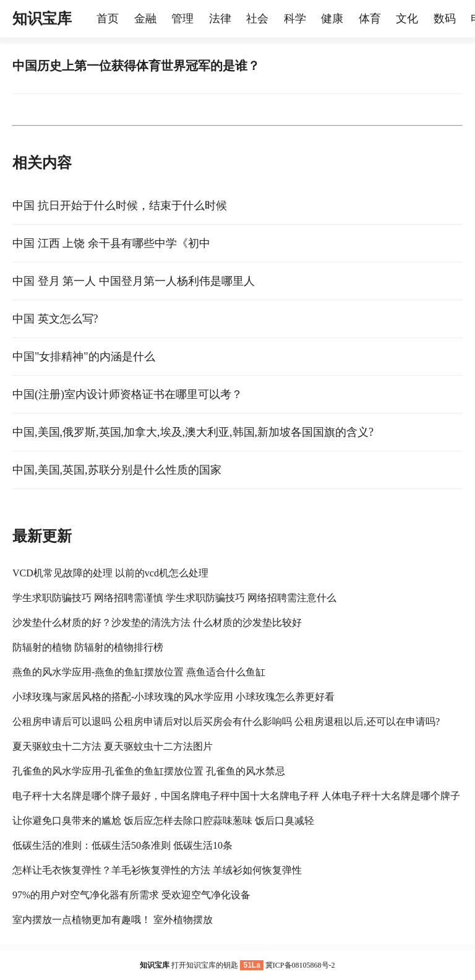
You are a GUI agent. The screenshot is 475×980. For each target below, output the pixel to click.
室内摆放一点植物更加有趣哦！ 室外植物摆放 (113, 920)
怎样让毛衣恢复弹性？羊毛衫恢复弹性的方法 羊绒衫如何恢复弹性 (157, 870)
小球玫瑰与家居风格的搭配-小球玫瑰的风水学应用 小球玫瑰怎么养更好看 (173, 697)
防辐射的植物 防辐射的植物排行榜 (88, 647)
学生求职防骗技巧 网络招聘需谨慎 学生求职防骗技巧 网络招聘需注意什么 (174, 598)
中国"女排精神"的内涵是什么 (84, 357)
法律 (220, 19)
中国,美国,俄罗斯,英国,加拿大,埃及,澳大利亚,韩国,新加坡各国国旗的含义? (193, 432)
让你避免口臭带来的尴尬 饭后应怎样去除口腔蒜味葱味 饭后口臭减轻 (163, 821)
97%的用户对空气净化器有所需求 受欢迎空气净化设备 (131, 895)
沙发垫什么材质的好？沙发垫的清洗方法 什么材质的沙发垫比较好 (157, 622)
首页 (108, 19)
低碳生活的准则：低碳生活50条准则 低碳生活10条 (122, 845)
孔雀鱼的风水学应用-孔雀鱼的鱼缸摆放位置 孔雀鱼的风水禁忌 (149, 771)
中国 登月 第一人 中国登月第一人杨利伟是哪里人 (134, 281)
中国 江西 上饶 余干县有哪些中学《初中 (111, 243)
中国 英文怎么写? (55, 319)
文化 (407, 19)
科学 (295, 19)
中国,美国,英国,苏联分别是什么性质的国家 (117, 470)
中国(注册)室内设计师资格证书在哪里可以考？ (127, 394)
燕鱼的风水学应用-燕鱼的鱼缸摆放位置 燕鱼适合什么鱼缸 (139, 672)
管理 (182, 19)
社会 (257, 19)
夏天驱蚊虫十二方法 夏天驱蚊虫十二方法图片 (113, 746)
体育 (370, 19)
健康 (332, 19)
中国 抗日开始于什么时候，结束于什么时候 (120, 206)
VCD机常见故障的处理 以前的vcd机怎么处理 (110, 573)
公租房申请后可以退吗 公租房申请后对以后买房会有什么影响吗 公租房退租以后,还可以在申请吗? (226, 722)
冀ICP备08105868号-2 (300, 965)
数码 (445, 19)
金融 (145, 19)
